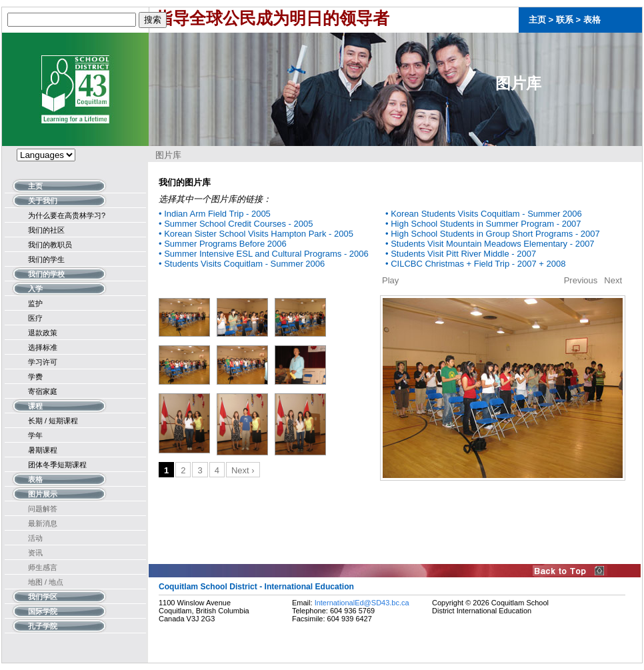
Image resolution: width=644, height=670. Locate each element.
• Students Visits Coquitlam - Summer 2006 (242, 264)
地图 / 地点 (46, 582)
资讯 (35, 553)
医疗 (35, 318)
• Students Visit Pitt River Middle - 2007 (461, 254)
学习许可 (43, 362)
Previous (581, 280)
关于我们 (43, 200)
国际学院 (43, 610)
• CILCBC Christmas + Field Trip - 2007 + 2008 (475, 264)
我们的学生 (46, 259)
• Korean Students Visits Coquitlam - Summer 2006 (484, 214)
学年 (35, 435)
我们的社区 (46, 230)
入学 (35, 288)
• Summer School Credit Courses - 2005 (236, 224)
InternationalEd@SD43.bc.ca (362, 603)
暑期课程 (43, 450)
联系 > (570, 20)
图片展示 (43, 493)
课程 (35, 405)
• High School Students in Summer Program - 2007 (483, 224)
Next (613, 280)
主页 (537, 20)
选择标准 (43, 347)
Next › (243, 470)
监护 (35, 303)
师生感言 (43, 567)
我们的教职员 (50, 245)
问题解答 (43, 509)
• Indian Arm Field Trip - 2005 (215, 214)
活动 (35, 538)
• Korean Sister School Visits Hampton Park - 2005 (256, 234)
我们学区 (43, 596)
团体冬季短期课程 (57, 465)
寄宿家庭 (43, 391)
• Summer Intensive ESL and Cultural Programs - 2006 (264, 254)
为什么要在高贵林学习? (67, 215)
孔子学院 (43, 625)
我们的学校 (46, 273)
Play (390, 280)
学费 (35, 377)
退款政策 (43, 333)
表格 (592, 20)
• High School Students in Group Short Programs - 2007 (493, 234)
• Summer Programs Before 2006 (223, 244)
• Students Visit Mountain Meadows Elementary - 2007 (490, 244)
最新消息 (43, 523)
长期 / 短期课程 (53, 421)
